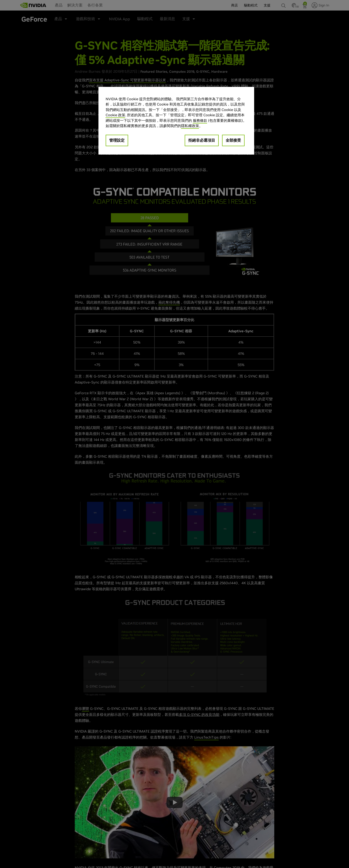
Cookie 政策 (115, 115)
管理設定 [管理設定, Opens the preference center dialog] (117, 140)
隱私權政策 (190, 126)
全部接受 (233, 140)
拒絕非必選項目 (202, 140)
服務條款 (200, 120)
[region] (176, 121)
